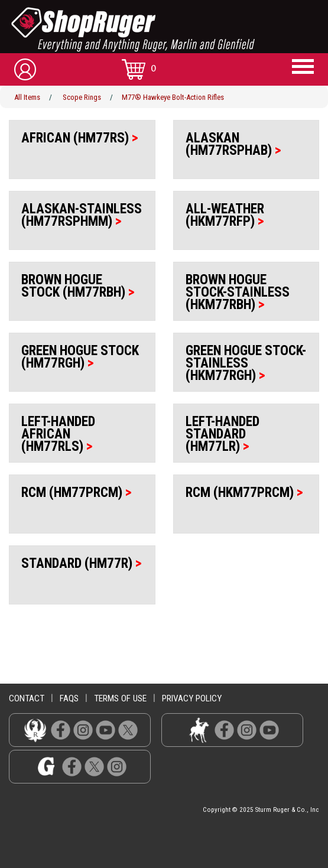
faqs (69, 698)
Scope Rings (82, 97)
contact (27, 698)
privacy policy (192, 698)
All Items (27, 97)
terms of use (120, 698)
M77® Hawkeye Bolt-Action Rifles (173, 97)
